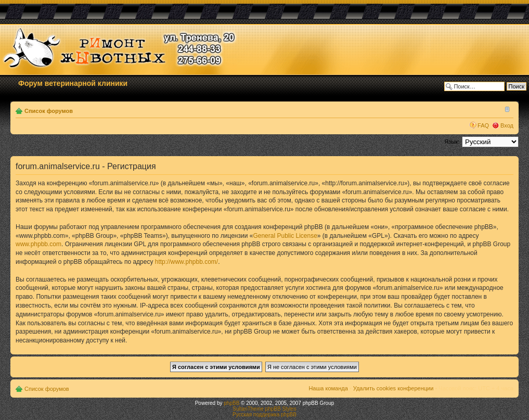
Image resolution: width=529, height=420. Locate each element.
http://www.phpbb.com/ (186, 262)
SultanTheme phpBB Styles (264, 409)
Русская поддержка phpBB (264, 415)
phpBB (231, 403)
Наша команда (328, 388)
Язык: (452, 142)
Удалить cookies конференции (393, 388)
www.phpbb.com (38, 244)
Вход (507, 125)
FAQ (483, 125)
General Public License (285, 236)
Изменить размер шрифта (506, 109)
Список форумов (49, 111)
